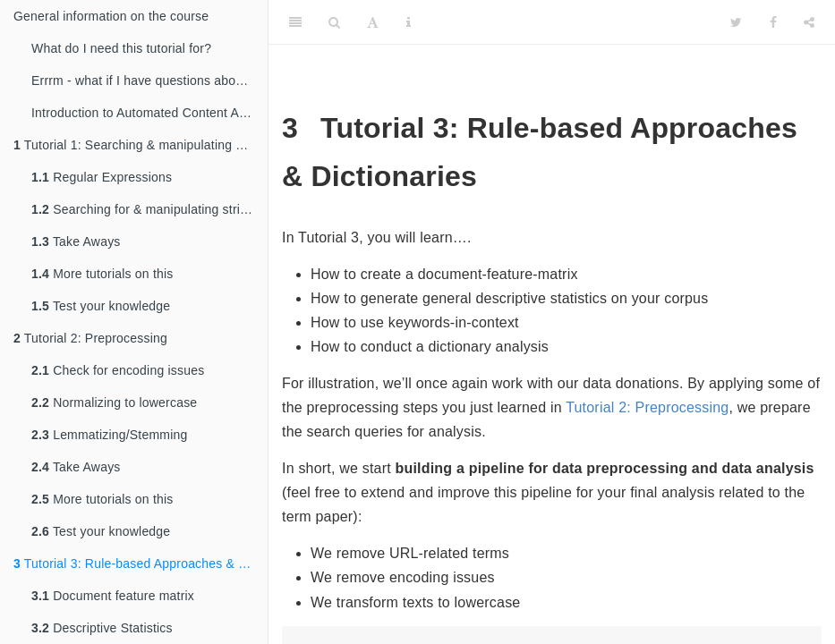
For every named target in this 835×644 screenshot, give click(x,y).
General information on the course (111, 16)
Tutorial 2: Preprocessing (90, 338)
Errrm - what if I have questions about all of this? (149, 80)
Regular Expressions (102, 177)
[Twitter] (736, 22)
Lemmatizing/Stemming (109, 435)
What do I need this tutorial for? (121, 48)
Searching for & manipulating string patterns (149, 209)
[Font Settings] (373, 22)
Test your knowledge (101, 306)
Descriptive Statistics (102, 628)
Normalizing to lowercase (114, 402)
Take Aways (76, 241)
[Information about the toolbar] (409, 22)
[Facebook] (773, 22)
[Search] (334, 22)
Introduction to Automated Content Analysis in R (149, 113)
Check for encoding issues (118, 370)
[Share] (809, 22)
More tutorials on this (102, 274)
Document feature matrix (113, 596)
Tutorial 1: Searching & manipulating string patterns (141, 145)
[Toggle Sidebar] (295, 22)
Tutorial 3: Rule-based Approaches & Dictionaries (141, 563)
